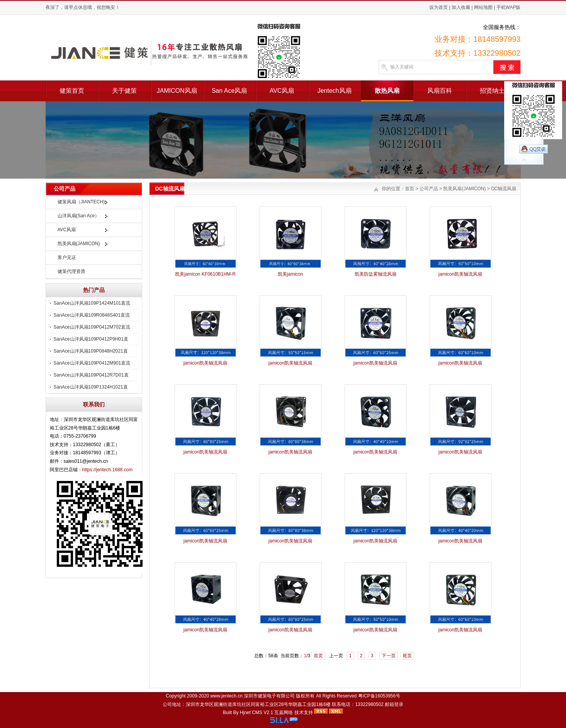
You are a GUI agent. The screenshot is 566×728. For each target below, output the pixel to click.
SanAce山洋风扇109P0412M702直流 (92, 327)
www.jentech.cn (226, 696)
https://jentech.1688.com (108, 470)
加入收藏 (461, 7)
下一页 (389, 656)
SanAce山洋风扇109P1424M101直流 (92, 303)
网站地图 (483, 7)
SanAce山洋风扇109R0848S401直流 (92, 315)
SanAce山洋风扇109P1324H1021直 (91, 387)
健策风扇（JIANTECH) (81, 202)
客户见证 (67, 257)
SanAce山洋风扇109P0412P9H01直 (91, 339)
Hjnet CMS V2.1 (257, 713)
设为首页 (439, 7)
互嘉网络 (284, 713)
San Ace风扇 (229, 91)
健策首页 (72, 91)
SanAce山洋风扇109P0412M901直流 (92, 363)
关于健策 (124, 91)
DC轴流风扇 (504, 189)
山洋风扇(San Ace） (79, 216)
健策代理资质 (71, 271)
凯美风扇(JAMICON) (79, 244)
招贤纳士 (492, 91)
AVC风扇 (282, 91)
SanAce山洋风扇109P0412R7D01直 (91, 375)
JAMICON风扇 (177, 91)
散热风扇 (387, 91)
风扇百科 (440, 91)
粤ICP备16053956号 (379, 696)
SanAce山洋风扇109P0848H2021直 (91, 351)
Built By (231, 713)
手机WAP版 (509, 7)
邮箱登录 (394, 704)
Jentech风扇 (334, 91)
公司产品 (429, 189)
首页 (410, 189)
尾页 (407, 656)
